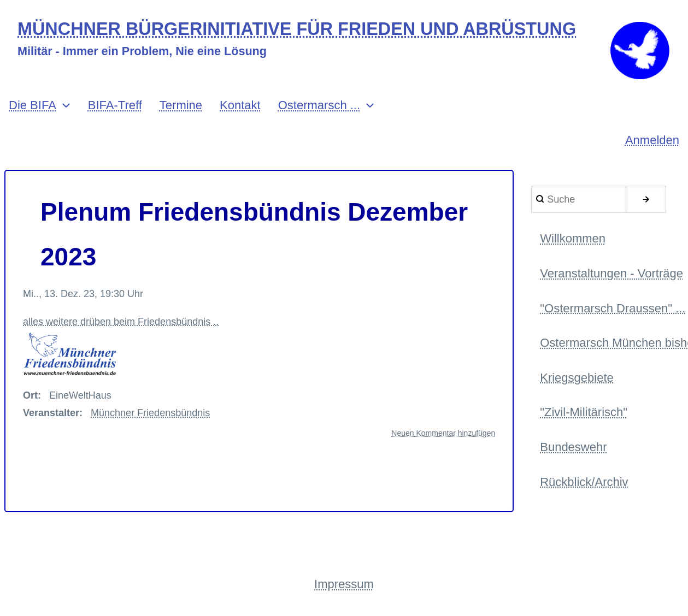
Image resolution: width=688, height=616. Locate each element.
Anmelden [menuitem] (652, 140)
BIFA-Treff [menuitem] (115, 105)
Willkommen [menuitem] (573, 238)
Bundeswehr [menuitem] (573, 447)
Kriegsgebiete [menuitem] (577, 378)
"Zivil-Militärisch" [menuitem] (584, 412)
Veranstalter (51, 413)
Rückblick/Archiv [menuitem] (584, 482)
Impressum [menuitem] (344, 584)
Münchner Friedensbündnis (150, 413)
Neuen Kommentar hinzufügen (443, 433)
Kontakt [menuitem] (240, 105)
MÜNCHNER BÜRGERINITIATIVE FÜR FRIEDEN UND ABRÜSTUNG (297, 29)
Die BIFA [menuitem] (33, 105)
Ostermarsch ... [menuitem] (319, 105)
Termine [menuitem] (181, 105)
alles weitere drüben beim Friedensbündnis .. (121, 346)
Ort (30, 395)
